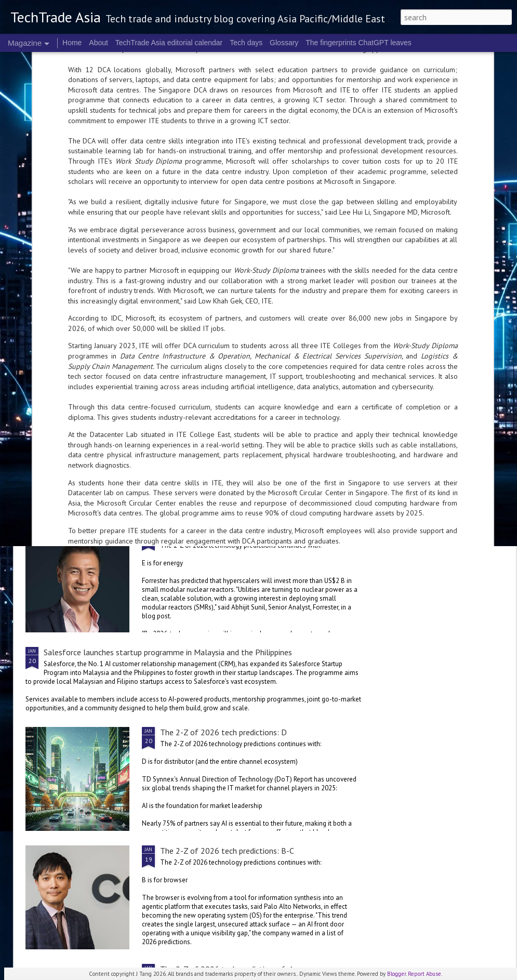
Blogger (396, 974)
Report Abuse (425, 974)
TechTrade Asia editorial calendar (169, 43)
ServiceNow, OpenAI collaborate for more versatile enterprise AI (156, 462)
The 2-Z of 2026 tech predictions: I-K (205, 380)
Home (72, 43)
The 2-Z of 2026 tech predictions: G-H (450, 380)
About (98, 43)
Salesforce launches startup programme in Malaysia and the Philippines (168, 652)
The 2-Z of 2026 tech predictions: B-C (227, 851)
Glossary (284, 43)
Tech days (246, 43)
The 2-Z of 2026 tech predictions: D (223, 732)
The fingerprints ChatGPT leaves (359, 43)
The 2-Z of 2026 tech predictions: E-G (227, 534)
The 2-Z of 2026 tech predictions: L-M (82, 380)
